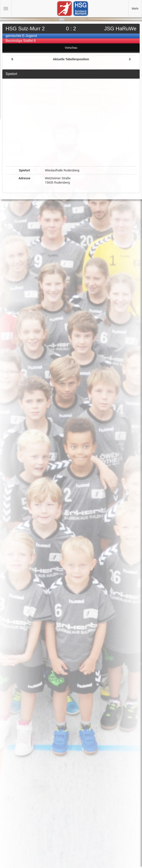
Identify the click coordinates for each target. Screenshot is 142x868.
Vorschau (71, 48)
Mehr (135, 9)
